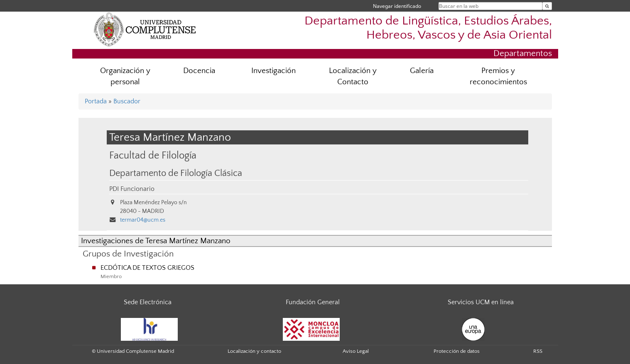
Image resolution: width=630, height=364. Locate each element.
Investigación (273, 71)
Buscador (127, 101)
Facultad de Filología (153, 155)
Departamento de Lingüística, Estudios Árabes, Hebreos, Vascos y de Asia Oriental (428, 28)
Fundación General (313, 302)
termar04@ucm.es (143, 220)
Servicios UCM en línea (481, 302)
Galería (422, 71)
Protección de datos (457, 351)
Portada (96, 101)
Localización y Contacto (353, 76)
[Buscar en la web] (547, 6)
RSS (538, 351)
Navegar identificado (397, 6)
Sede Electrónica (148, 302)
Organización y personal (125, 76)
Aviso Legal (356, 351)
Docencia (199, 71)
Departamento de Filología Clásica (176, 173)
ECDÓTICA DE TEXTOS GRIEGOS (147, 268)
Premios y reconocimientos (498, 76)
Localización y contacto (254, 351)
